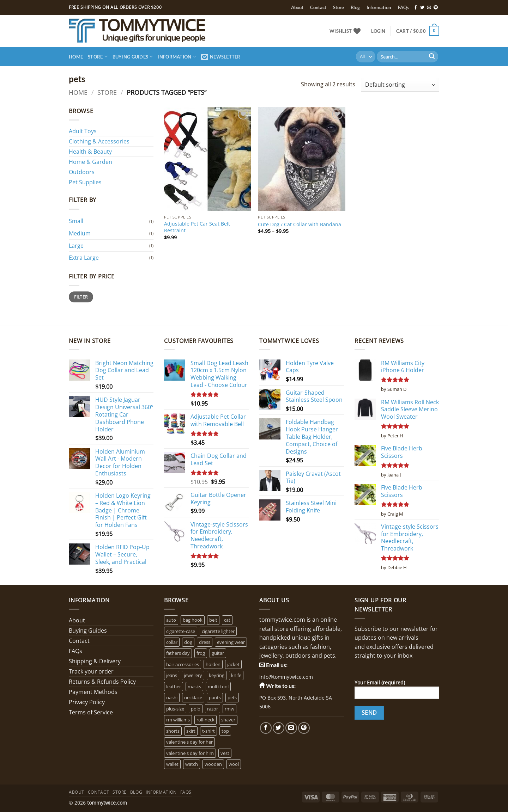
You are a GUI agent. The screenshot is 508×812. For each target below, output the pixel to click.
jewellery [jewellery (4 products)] (193, 675)
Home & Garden (90, 162)
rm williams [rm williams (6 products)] (178, 720)
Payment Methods (93, 692)
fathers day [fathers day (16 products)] (178, 653)
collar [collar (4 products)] (172, 642)
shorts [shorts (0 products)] (173, 731)
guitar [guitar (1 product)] (218, 653)
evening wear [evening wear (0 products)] (231, 642)
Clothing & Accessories (99, 141)
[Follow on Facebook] (416, 8)
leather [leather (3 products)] (174, 687)
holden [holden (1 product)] (213, 664)
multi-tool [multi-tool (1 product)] (218, 687)
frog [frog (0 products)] (201, 653)
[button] (378, 31)
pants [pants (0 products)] (215, 697)
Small (76, 221)
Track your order (91, 671)
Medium (80, 233)
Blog (355, 7)
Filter (81, 297)
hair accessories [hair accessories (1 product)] (183, 664)
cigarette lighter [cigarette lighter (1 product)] (218, 631)
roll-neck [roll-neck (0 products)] (205, 720)
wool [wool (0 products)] (234, 764)
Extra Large (84, 258)
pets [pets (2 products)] (232, 697)
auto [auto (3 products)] (171, 620)
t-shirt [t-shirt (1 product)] (208, 731)
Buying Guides (133, 57)
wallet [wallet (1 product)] (172, 764)
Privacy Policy (87, 702)
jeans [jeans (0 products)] (172, 675)
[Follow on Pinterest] (436, 8)
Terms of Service (91, 712)
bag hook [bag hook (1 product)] (193, 620)
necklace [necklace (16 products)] (193, 697)
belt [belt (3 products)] (213, 620)
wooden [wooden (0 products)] (213, 764)
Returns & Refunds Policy (102, 682)
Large (76, 246)
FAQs (403, 7)
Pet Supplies (85, 182)
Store (338, 7)
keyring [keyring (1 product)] (217, 675)
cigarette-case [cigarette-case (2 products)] (181, 631)
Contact (318, 7)
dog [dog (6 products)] (188, 642)
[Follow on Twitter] (422, 8)
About (297, 7)
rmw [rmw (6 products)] (229, 709)
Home (76, 57)
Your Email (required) (397, 691)
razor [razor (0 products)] (213, 709)
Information (379, 7)
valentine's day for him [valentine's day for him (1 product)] (190, 753)
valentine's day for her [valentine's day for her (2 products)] (189, 742)
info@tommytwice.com (286, 677)
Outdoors (82, 172)
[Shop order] (400, 85)
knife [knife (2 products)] (236, 675)
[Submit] (432, 57)
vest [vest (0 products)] (225, 753)
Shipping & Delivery (95, 661)
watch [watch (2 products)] (192, 764)
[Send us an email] (429, 8)
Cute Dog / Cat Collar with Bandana (300, 224)
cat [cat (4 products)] (227, 620)
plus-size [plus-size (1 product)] (175, 709)
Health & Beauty (90, 152)
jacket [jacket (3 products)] (233, 664)
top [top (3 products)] (225, 731)
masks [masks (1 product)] (194, 687)
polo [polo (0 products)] (196, 709)
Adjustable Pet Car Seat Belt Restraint (197, 227)
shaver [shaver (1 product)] (228, 720)
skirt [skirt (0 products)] (191, 731)
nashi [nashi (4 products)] (172, 697)
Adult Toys (83, 131)
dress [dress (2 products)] (205, 642)
